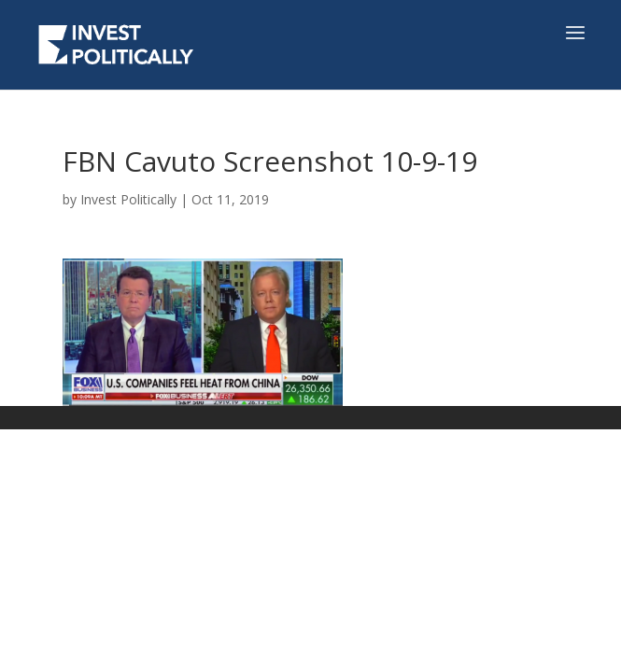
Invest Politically (128, 199)
